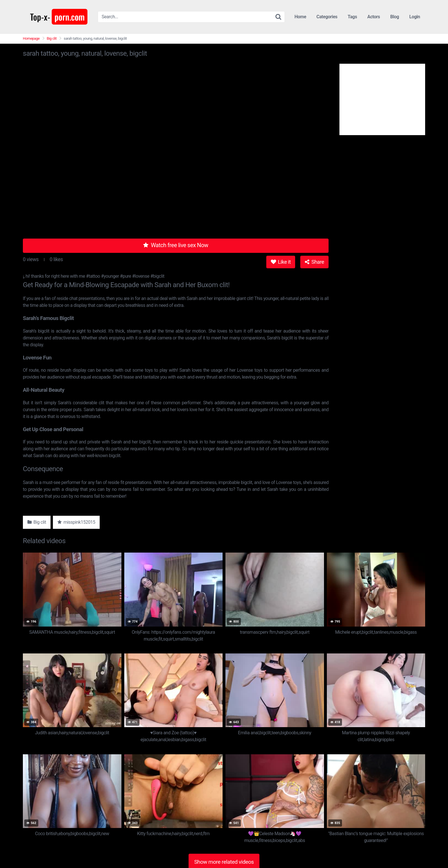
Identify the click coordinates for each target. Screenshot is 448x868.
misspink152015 (76, 522)
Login (415, 17)
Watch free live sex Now (176, 245)
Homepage (31, 38)
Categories (327, 17)
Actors (373, 17)
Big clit (52, 38)
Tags (352, 17)
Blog (395, 17)
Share (314, 262)
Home (300, 17)
